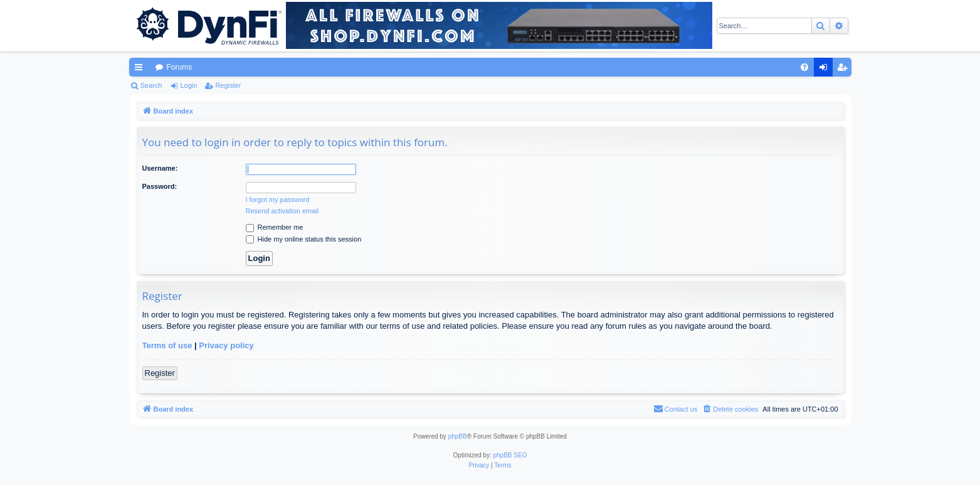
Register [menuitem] (844, 70)
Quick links (141, 70)
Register (228, 85)
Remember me (275, 227)
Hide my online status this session (304, 239)
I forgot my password (278, 200)
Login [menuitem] (825, 70)
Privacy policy (226, 345)
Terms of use (167, 345)
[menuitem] (804, 67)
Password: (160, 186)
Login (188, 85)
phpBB (458, 436)
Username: (160, 168)
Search (151, 85)
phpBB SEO (510, 455)
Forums (180, 67)
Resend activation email (282, 211)
